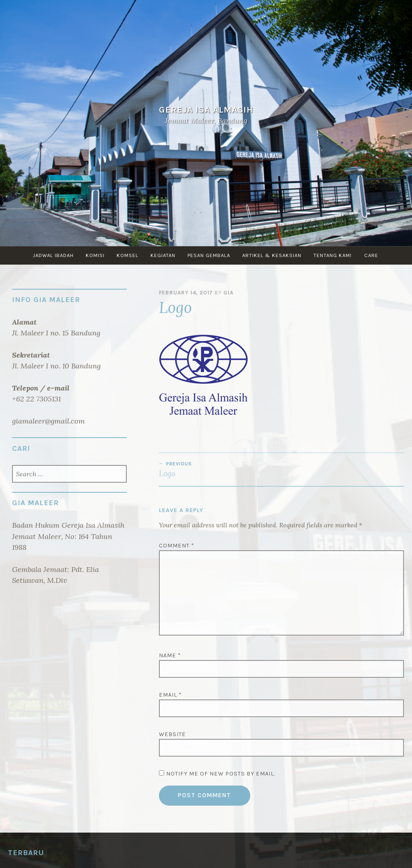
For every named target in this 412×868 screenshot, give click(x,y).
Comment (177, 546)
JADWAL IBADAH (48, 255)
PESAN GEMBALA (210, 255)
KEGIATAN (163, 255)
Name (170, 655)
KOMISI (92, 255)
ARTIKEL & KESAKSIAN (275, 255)
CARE (377, 255)
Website (172, 734)
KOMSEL (126, 255)
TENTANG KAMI (337, 255)
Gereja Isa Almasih (206, 110)
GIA (228, 293)
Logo (220, 469)
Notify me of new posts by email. (221, 774)
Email (170, 695)
